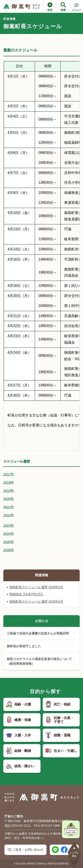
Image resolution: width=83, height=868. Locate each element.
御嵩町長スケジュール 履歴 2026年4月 (35, 601)
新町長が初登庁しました (41, 646)
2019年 (9, 491)
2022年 (9, 515)
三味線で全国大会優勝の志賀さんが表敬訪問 (41, 633)
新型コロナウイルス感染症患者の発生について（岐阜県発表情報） (41, 661)
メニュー (77, 8)
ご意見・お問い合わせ (26, 850)
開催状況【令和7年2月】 (25, 594)
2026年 (9, 550)
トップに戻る (74, 852)
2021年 (9, 507)
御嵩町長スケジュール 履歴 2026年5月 (35, 587)
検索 (63, 7)
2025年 (9, 542)
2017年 (9, 474)
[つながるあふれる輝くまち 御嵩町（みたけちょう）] (22, 7)
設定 (50, 7)
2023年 (9, 525)
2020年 (9, 499)
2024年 (9, 534)
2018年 (9, 482)
